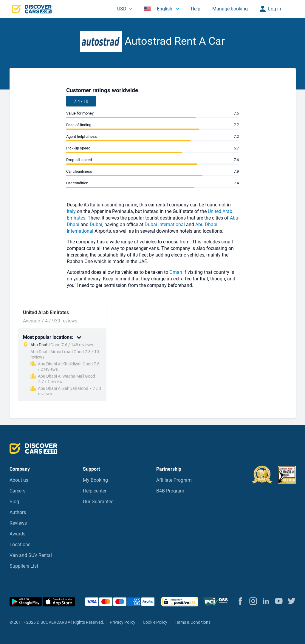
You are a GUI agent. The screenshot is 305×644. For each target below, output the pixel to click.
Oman (176, 272)
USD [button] (122, 9)
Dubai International (165, 224)
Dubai (96, 224)
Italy (71, 211)
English (159, 9)
